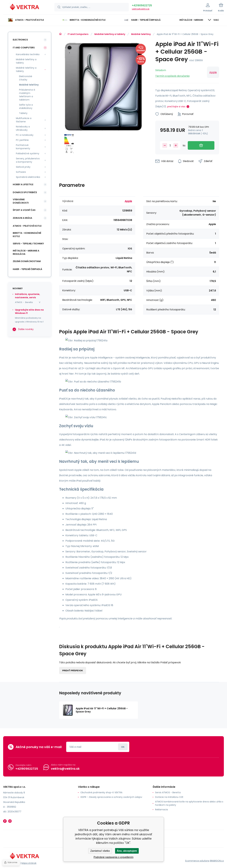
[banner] (25, 8)
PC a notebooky (25, 135)
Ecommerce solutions (197, 861)
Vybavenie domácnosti (21, 201)
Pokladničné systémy (28, 153)
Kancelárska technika (28, 54)
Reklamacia (162, 810)
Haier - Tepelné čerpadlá (28, 269)
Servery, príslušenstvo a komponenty (28, 160)
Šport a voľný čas (24, 210)
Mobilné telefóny (141, 34)
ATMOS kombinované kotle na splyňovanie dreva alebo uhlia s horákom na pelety (189, 803)
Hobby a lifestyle (23, 184)
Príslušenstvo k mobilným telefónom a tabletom (27, 95)
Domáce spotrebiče (25, 192)
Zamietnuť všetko (100, 851)
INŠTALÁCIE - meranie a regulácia (26, 252)
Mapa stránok (29, 863)
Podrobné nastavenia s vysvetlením (114, 857)
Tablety (23, 113)
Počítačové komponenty (23, 147)
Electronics (20, 40)
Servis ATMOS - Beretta (168, 792)
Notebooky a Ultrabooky (23, 128)
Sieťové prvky (23, 167)
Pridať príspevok (73, 671)
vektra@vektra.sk (141, 9)
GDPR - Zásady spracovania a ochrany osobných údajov (111, 797)
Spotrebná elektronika (28, 177)
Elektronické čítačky (26, 78)
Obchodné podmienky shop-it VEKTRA (101, 792)
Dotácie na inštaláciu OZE (169, 797)
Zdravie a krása (22, 218)
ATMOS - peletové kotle (27, 226)
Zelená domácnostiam (27, 261)
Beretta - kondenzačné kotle (27, 235)
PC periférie (22, 140)
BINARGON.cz (217, 861)
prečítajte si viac (176, 107)
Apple (213, 72)
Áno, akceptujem (127, 851)
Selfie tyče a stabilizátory (26, 106)
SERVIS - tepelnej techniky (28, 244)
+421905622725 (142, 5)
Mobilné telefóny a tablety (110, 34)
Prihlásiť (123, 747)
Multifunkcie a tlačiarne (24, 120)
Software (21, 172)
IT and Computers (78, 34)
